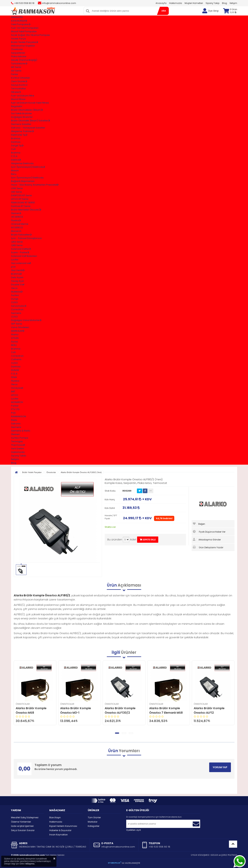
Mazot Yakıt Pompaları (24, 31)
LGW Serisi (17, 188)
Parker (15, 406)
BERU (14, 345)
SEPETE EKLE (148, 540)
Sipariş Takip (212, 3)
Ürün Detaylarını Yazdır (208, 547)
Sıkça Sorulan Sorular (23, 830)
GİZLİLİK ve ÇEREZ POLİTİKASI (224, 855)
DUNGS (15, 370)
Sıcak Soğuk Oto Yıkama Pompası (30, 35)
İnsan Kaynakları (58, 835)
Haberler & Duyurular (60, 830)
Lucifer (15, 260)
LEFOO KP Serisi (20, 199)
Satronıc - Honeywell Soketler (28, 128)
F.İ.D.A (14, 156)
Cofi (13, 149)
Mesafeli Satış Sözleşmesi (25, 817)
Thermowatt (18, 445)
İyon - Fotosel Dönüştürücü (26, 238)
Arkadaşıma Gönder (207, 540)
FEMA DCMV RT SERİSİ (23, 203)
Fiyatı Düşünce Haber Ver (209, 532)
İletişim (233, 3)
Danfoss (16, 142)
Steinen (15, 434)
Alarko (15, 334)
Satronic (16, 424)
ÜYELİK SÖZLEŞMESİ (200, 855)
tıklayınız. (30, 864)
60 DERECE (17, 228)
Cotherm (16, 359)
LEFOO (15, 395)
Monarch (16, 231)
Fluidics (15, 381)
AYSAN (15, 338)
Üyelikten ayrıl (134, 830)
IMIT (13, 391)
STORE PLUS (115, 863)
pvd (13, 267)
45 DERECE (17, 217)
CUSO (14, 302)
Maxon (15, 170)
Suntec (15, 295)
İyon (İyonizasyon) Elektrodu (27, 178)
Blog (224, 3)
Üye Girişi (213, 11)
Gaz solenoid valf (21, 263)
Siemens (16, 313)
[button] (117, 733)
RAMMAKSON (19, 416)
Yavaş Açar (18, 281)
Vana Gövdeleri (20, 327)
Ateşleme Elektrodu (22, 163)
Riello (14, 420)
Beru (14, 174)
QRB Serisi (17, 245)
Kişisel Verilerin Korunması (63, 826)
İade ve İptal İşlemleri (22, 826)
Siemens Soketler (21, 124)
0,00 (233, 12)
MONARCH (17, 402)
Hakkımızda (176, 3)
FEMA (14, 377)
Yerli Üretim (18, 449)
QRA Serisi (17, 242)
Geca (14, 288)
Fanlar (15, 74)
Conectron (17, 310)
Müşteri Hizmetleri (194, 3)
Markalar (93, 822)
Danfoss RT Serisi (21, 206)
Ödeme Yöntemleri (21, 822)
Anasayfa (161, 3)
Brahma (16, 138)
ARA (164, 11)
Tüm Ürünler (94, 817)
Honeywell (17, 388)
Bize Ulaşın (55, 817)
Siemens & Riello (21, 431)
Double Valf (18, 285)
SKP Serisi (17, 324)
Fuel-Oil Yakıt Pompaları (25, 28)
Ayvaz (15, 342)
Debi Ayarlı (17, 277)
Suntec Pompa (20, 438)
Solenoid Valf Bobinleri (24, 256)
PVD (13, 413)
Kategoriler (94, 826)
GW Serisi (16, 192)
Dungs (15, 299)
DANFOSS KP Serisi (21, 195)
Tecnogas (17, 441)
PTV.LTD (15, 409)
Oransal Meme (20, 224)
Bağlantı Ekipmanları (23, 181)
